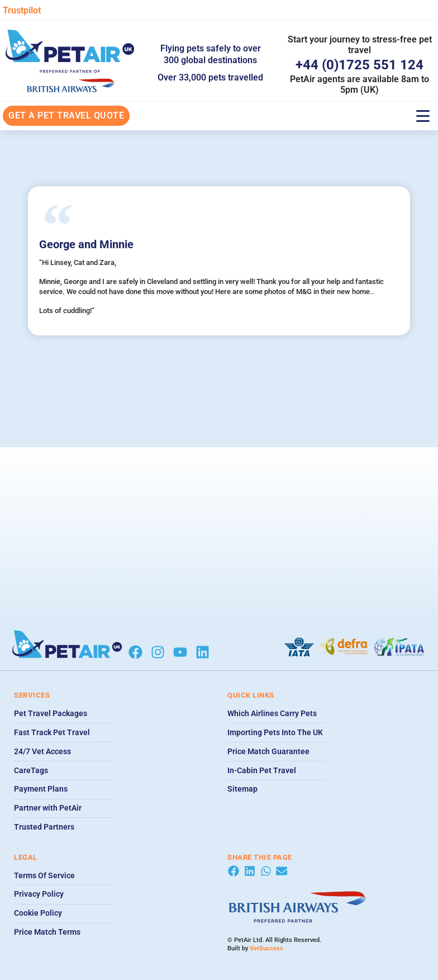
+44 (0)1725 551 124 (360, 65)
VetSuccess (266, 948)
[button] (234, 871)
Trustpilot (22, 10)
